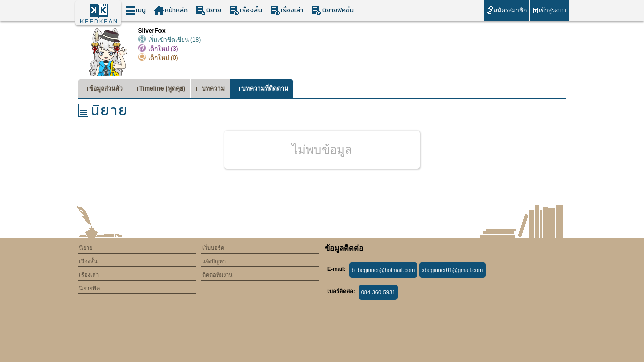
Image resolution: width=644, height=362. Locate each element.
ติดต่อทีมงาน (218, 275)
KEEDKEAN (99, 21)
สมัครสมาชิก (506, 10)
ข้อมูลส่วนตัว (103, 90)
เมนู (136, 10)
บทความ (210, 90)
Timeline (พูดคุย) (159, 90)
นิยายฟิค (89, 288)
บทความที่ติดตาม (262, 90)
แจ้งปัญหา (214, 261)
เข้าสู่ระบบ (549, 10)
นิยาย (209, 10)
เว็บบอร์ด (213, 248)
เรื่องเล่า (287, 10)
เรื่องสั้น (246, 10)
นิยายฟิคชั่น (333, 10)
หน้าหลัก (171, 10)
